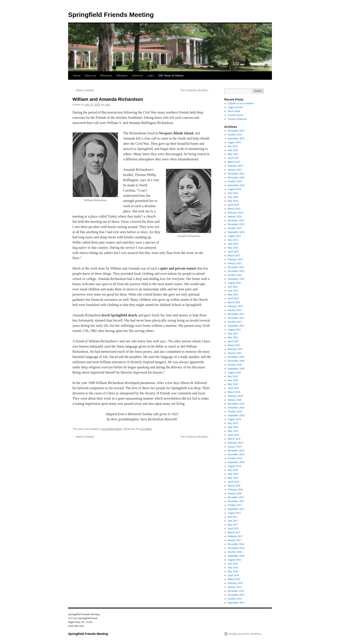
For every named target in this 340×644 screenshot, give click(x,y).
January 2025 (235, 170)
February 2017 (235, 536)
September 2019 (236, 415)
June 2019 (233, 427)
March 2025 (234, 162)
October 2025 (235, 135)
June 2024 (233, 197)
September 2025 (236, 138)
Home (77, 76)
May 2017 (233, 525)
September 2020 (236, 369)
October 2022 (235, 275)
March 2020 (234, 392)
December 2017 (236, 497)
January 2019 (235, 447)
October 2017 (235, 505)
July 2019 (233, 423)
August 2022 (234, 283)
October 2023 (235, 228)
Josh (107, 105)
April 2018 (233, 482)
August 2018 (234, 466)
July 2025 (233, 146)
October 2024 (235, 181)
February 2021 (235, 349)
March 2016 (234, 579)
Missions (122, 76)
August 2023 (234, 236)
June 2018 (233, 474)
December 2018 (236, 450)
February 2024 (235, 213)
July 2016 (233, 564)
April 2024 (233, 205)
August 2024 (234, 189)
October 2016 (235, 552)
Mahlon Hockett (83, 90)
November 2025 (236, 131)
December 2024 (236, 174)
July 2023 (233, 240)
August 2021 (234, 330)
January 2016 (235, 587)
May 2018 (233, 478)
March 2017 (234, 532)
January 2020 (235, 400)
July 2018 (233, 470)
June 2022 (233, 291)
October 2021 (235, 322)
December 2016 (236, 544)
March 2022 (234, 302)
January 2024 (235, 216)
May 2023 (233, 248)
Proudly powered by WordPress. (245, 634)
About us (90, 76)
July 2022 (233, 287)
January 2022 (235, 310)
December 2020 (236, 357)
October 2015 (235, 599)
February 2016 (235, 583)
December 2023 (236, 220)
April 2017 (233, 529)
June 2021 (233, 333)
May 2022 (233, 294)
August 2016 (234, 560)
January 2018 (235, 493)
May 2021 (233, 337)
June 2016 (233, 568)
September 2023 (236, 232)
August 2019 (234, 419)
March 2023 (234, 255)
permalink (146, 429)
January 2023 (235, 263)
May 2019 (233, 431)
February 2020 (235, 396)
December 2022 (236, 267)
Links (151, 76)
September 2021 (236, 326)
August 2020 (234, 372)
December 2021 (236, 314)
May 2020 (233, 384)
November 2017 (236, 501)
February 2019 (235, 443)
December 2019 (236, 404)
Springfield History (112, 429)
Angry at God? (235, 107)
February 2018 (235, 490)
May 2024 (233, 201)
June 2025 (233, 150)
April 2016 (233, 575)
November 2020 (236, 361)
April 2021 (233, 341)
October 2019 (235, 411)
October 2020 (235, 365)
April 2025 (233, 158)
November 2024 (236, 177)
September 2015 (236, 603)
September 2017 (236, 509)
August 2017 (234, 513)
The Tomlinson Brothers (196, 90)
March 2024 (234, 209)
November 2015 (236, 595)
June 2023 (233, 244)
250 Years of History (171, 76)
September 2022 (236, 279)
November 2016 (236, 548)
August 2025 (234, 142)
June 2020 (233, 380)
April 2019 (233, 435)
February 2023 (235, 259)
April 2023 (233, 252)
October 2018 (235, 458)
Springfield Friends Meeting (111, 15)
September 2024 (236, 185)
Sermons (137, 76)
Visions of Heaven (237, 119)
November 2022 (236, 271)
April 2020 (233, 388)
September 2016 (236, 556)
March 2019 (234, 439)
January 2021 (235, 353)
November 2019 (236, 408)
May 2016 (233, 571)
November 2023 (236, 224)
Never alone (234, 111)
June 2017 (233, 521)
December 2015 (236, 591)
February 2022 (235, 306)
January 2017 (235, 540)
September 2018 (236, 462)
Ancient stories (235, 115)
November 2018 (236, 454)
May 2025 (233, 154)
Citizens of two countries (241, 103)
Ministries (106, 76)
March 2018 (234, 486)
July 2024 (233, 193)
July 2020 (233, 376)
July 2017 (233, 517)
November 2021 (236, 318)
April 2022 (233, 298)
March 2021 (234, 345)
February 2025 (235, 166)
